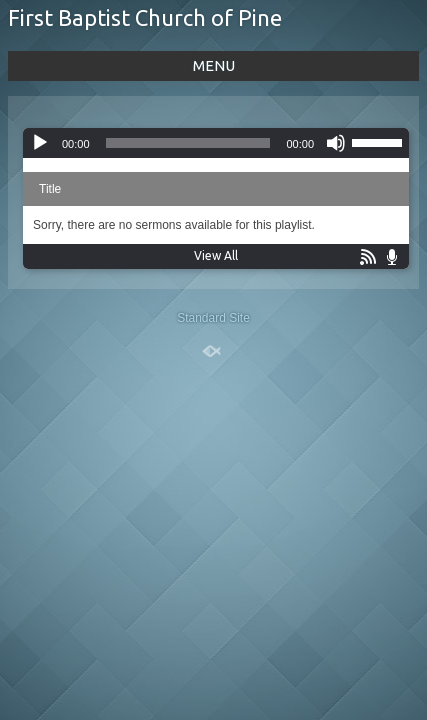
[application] (216, 143)
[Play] (40, 143)
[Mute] (336, 143)
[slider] (188, 143)
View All (216, 255)
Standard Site (213, 318)
